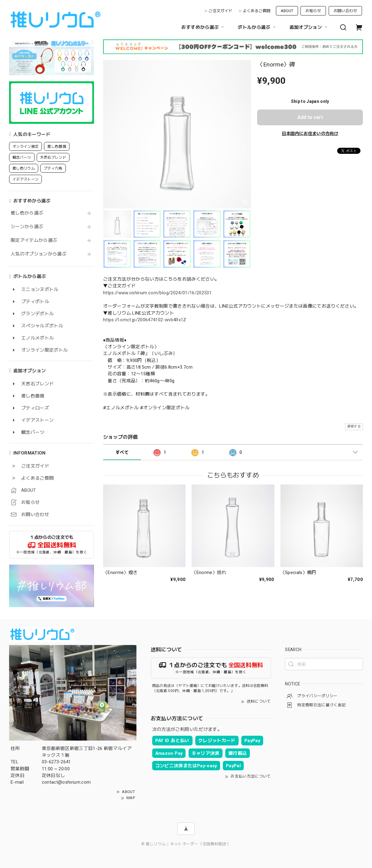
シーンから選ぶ (27, 227)
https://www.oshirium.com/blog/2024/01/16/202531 (157, 293)
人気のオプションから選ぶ (39, 254)
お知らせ (313, 11)
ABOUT (287, 11)
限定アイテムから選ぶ (34, 240)
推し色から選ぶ (27, 213)
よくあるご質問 (257, 11)
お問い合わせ (345, 11)
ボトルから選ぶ (257, 27)
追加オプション (309, 27)
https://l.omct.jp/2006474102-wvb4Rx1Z (145, 320)
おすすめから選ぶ (203, 27)
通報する (354, 426)
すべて (122, 452)
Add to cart (310, 117)
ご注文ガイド (220, 11)
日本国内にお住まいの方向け (310, 133)
